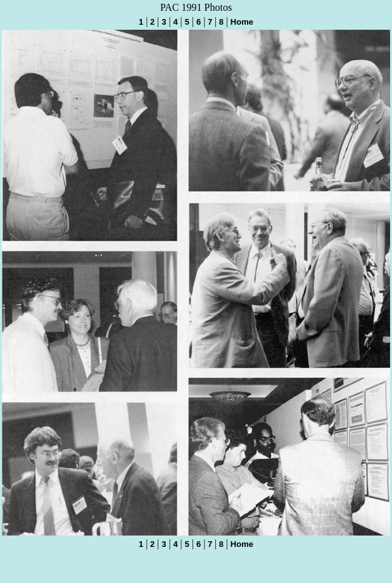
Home (242, 22)
